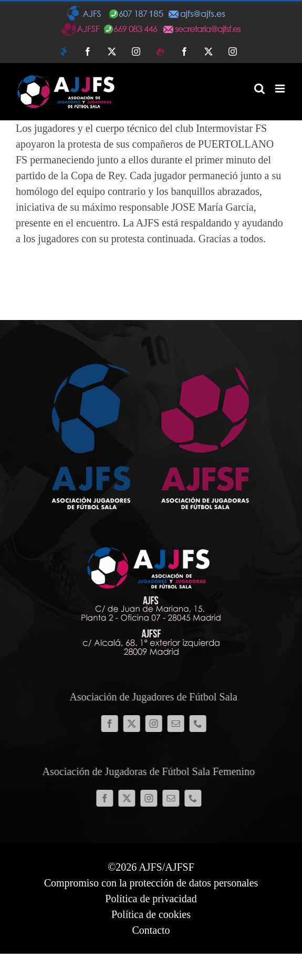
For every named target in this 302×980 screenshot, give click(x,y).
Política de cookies (151, 914)
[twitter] (134, 724)
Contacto (151, 930)
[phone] (201, 724)
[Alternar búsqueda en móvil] (259, 89)
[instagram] (157, 724)
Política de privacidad (151, 899)
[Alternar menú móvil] (281, 89)
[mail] (179, 724)
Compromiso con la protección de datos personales (151, 883)
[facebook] (112, 724)
